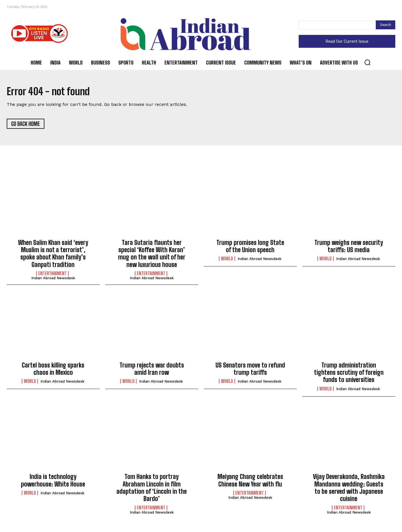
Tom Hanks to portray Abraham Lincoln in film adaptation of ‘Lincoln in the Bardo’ (152, 490)
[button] (367, 62)
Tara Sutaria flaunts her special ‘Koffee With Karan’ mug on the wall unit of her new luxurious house (152, 255)
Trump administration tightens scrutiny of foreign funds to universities (349, 374)
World (227, 261)
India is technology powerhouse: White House (53, 482)
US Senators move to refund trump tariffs (250, 370)
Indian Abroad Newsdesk (53, 280)
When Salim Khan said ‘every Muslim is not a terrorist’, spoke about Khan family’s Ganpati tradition (53, 255)
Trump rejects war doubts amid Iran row (152, 370)
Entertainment (52, 275)
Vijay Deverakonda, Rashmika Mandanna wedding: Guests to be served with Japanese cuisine (349, 490)
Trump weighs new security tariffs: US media (349, 248)
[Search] (386, 25)
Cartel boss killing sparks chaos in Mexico (53, 370)
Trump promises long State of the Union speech (250, 248)
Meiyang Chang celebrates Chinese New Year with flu (250, 482)
